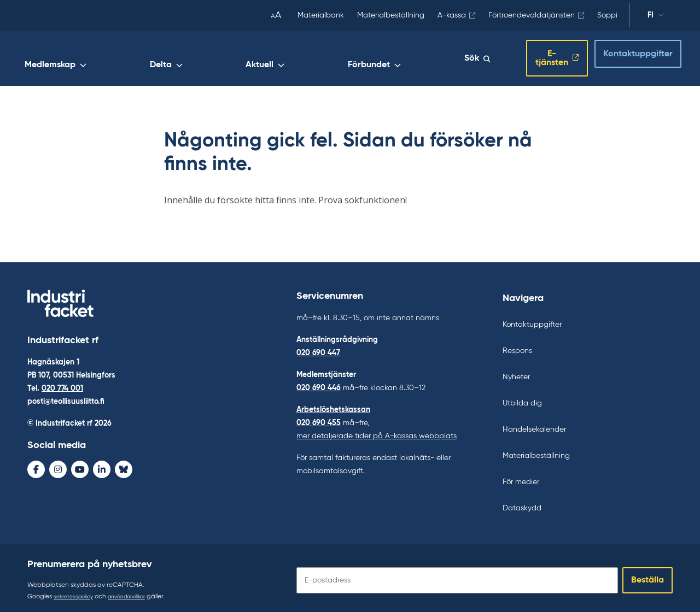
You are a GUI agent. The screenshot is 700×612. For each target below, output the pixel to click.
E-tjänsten (535, 56)
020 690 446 (319, 384)
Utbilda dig (522, 399)
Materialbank (321, 15)
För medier (521, 478)
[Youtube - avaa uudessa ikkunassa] (80, 467)
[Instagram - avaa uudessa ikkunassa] (58, 467)
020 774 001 (62, 386)
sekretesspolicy (76, 592)
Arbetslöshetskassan (333, 405)
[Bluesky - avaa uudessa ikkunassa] (124, 467)
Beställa (647, 576)
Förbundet (419, 58)
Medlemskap (251, 58)
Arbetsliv (183, 58)
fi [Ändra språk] (651, 15)
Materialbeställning (391, 15)
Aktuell (360, 58)
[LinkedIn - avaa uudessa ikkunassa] (102, 467)
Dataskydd (522, 504)
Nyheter (516, 373)
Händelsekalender (534, 425)
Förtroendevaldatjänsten (532, 15)
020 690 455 (319, 419)
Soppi (607, 15)
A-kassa (452, 15)
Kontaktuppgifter (628, 55)
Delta (311, 58)
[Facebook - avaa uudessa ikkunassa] (36, 467)
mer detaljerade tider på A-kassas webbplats (377, 432)
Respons (517, 346)
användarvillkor (137, 592)
